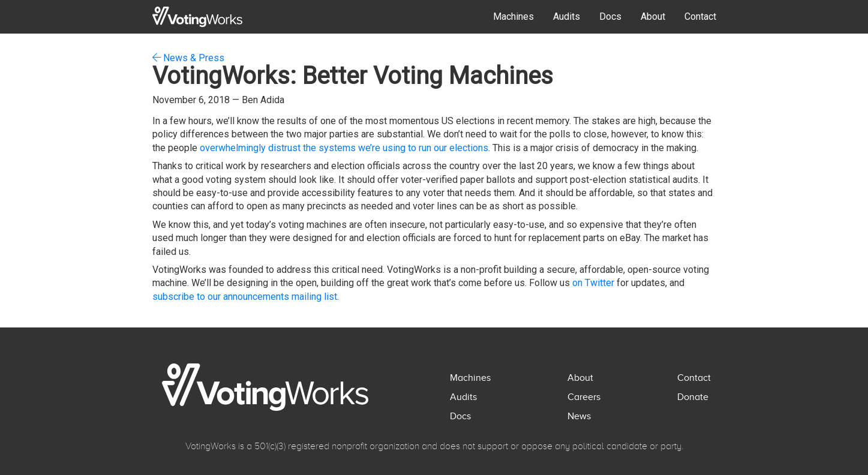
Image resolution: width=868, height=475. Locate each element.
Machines (513, 16)
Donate (693, 397)
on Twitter (593, 283)
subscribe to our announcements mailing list (245, 297)
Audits (567, 16)
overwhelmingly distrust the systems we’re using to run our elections (344, 148)
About (653, 16)
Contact (700, 16)
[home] (197, 17)
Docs (610, 16)
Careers (584, 397)
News (579, 416)
